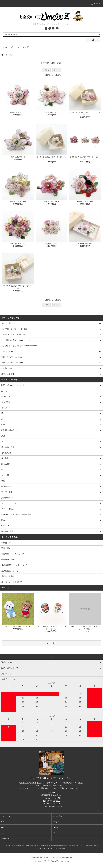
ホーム (5, 47)
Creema (55, 827)
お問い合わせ (6, 838)
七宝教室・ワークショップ (13, 554)
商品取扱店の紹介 (9, 559)
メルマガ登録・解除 (90, 846)
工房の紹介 (6, 548)
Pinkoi (3, 827)
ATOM (55, 848)
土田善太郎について (10, 543)
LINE (3, 822)
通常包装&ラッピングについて (14, 565)
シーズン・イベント (15, 47)
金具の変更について (10, 571)
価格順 (52, 63)
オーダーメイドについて (12, 582)
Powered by (51, 862)
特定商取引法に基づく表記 (59, 846)
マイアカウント (7, 816)
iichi (54, 833)
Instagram (56, 822)
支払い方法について (18, 846)
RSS (51, 848)
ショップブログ (43, 848)
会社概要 (62, 848)
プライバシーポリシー (76, 846)
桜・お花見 (26, 47)
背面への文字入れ (9, 576)
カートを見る (57, 816)
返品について (45, 846)
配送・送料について (32, 846)
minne (3, 833)
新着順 (59, 63)
